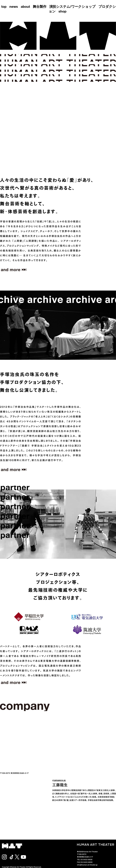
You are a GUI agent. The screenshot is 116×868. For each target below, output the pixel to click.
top (4, 7)
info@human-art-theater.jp (87, 865)
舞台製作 (40, 7)
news (14, 7)
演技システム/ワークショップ (72, 7)
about (25, 7)
